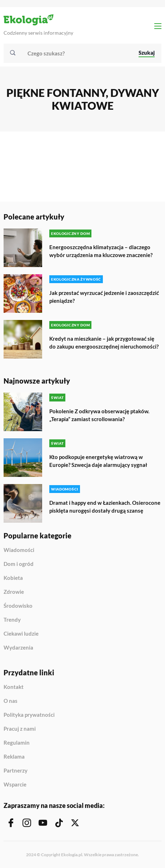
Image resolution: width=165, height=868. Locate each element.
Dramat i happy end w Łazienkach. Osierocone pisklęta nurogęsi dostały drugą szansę (105, 507)
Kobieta (13, 578)
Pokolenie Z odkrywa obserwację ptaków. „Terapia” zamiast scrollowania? (99, 415)
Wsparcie (15, 785)
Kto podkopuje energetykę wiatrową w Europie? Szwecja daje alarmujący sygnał (98, 461)
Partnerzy (16, 771)
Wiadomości (19, 550)
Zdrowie (14, 592)
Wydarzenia (18, 648)
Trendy (12, 620)
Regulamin (17, 743)
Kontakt (14, 687)
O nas (11, 701)
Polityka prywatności (29, 715)
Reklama (14, 757)
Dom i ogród (19, 564)
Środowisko (18, 606)
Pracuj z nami (20, 729)
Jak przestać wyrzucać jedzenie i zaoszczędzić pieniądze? (104, 297)
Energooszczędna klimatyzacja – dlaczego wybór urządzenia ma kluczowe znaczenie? (101, 251)
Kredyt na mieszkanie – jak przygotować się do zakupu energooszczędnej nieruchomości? (104, 342)
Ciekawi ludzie (21, 634)
